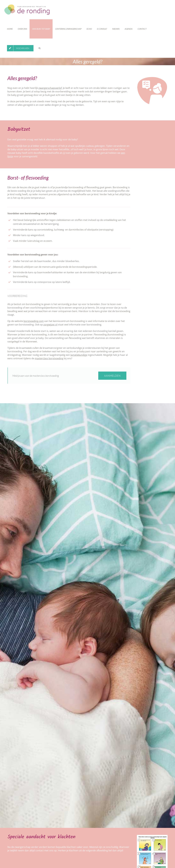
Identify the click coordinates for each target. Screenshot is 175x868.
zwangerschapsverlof (50, 88)
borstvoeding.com (34, 321)
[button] (39, 48)
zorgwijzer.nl (50, 325)
